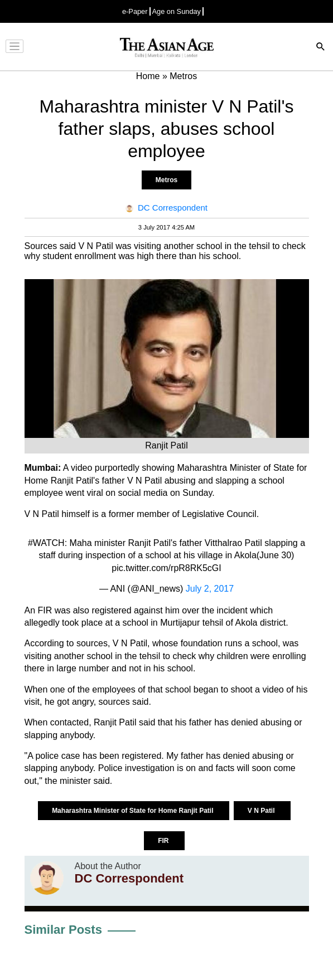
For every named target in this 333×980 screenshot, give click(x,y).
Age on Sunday (177, 11)
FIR (164, 841)
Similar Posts (63, 930)
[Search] (321, 48)
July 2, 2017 (210, 589)
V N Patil (262, 811)
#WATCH (46, 543)
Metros (166, 180)
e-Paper (135, 11)
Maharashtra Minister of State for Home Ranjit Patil (134, 811)
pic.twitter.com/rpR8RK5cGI (166, 568)
